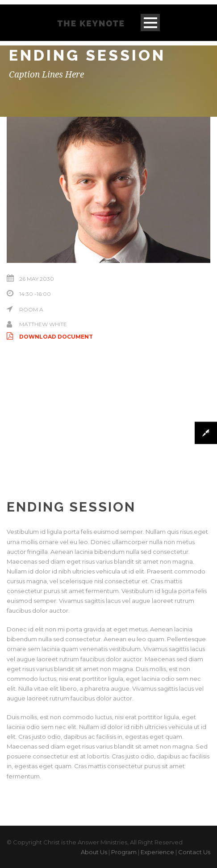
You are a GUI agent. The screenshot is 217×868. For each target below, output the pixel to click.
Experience (157, 852)
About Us (94, 852)
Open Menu (150, 23)
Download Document (50, 337)
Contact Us (194, 852)
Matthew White (43, 324)
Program (124, 852)
